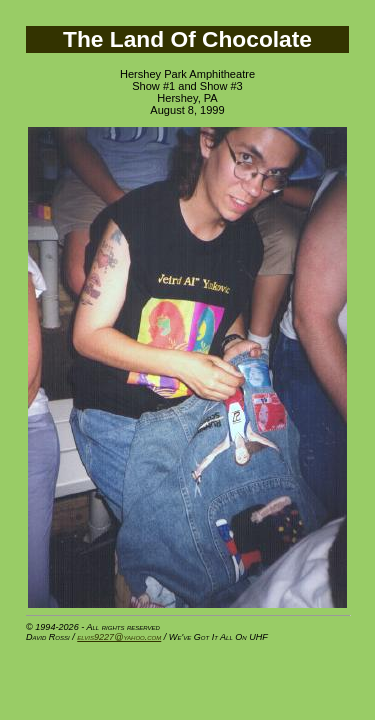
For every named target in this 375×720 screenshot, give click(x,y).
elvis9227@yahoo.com (119, 637)
